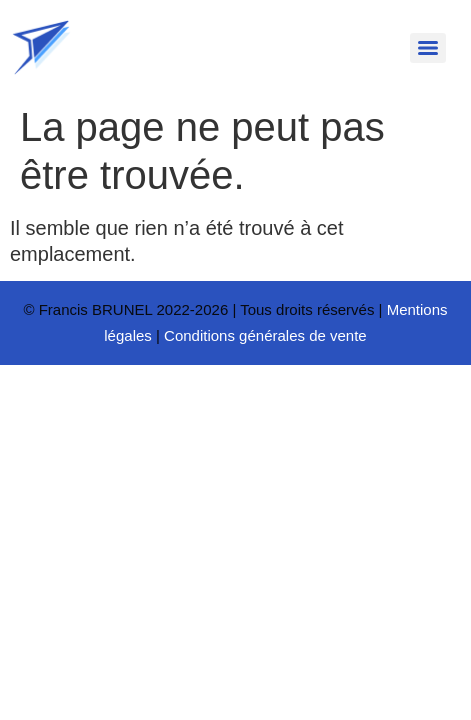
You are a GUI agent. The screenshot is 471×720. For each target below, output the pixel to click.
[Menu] (428, 48)
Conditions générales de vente (265, 335)
